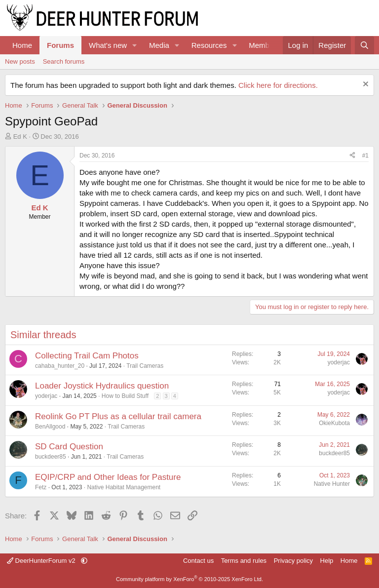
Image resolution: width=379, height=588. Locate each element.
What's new (108, 45)
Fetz (41, 487)
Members (264, 45)
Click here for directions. (278, 85)
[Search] (364, 45)
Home (22, 45)
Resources (209, 45)
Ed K (20, 137)
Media (159, 45)
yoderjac (339, 362)
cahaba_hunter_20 (60, 366)
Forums (60, 45)
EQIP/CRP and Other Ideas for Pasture (108, 477)
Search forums (64, 61)
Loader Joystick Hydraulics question (102, 386)
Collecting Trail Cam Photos (87, 356)
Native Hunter (332, 484)
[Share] (352, 156)
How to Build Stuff (125, 396)
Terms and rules (244, 561)
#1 (365, 156)
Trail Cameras (145, 366)
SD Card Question (69, 447)
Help (327, 561)
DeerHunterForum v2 (42, 561)
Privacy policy (293, 561)
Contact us (198, 561)
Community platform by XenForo (189, 579)
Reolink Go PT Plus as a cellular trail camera (118, 416)
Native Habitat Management (124, 487)
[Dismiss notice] (364, 85)
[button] (135, 45)
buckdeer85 (51, 457)
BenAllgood (50, 427)
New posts (20, 61)
